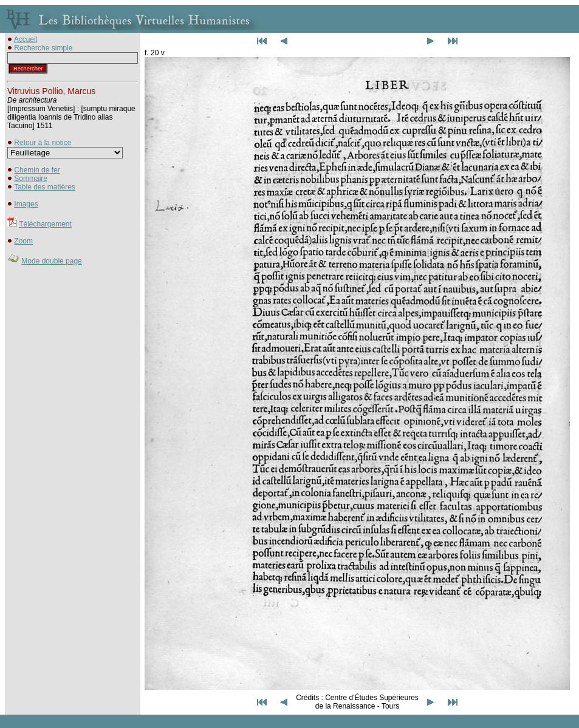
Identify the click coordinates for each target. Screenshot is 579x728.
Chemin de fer (37, 170)
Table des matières (45, 187)
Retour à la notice (43, 143)
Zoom (23, 241)
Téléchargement (45, 224)
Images (26, 204)
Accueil (26, 39)
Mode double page (51, 261)
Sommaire (31, 179)
